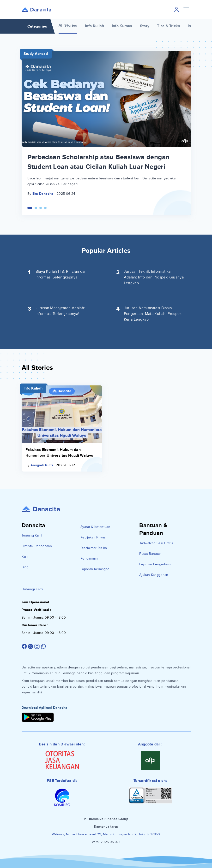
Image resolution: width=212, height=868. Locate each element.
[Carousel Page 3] (41, 208)
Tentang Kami (32, 535)
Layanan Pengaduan (155, 564)
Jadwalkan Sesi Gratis (156, 543)
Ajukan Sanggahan (154, 575)
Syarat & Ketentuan (95, 527)
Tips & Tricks (169, 26)
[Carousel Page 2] (36, 208)
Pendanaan (89, 558)
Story (145, 26)
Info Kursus (122, 26)
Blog (25, 567)
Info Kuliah (95, 26)
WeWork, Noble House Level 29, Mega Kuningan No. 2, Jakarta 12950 (106, 834)
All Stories (68, 25)
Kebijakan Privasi (94, 537)
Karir (25, 557)
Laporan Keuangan (95, 569)
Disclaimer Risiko (94, 548)
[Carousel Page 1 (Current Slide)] (30, 208)
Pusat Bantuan (151, 554)
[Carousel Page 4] (45, 208)
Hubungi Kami (32, 589)
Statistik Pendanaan (37, 546)
